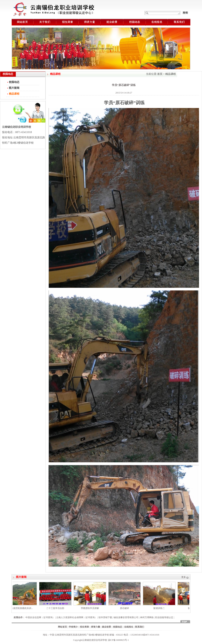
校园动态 (14, 82)
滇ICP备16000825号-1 (118, 640)
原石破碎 (126, 608)
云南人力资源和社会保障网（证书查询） (77, 617)
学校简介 (73, 627)
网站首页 (62, 627)
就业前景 (106, 627)
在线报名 (129, 627)
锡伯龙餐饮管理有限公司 (126, 617)
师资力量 (96, 627)
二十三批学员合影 (56, 608)
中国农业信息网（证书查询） (40, 617)
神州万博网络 (147, 617)
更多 (184, 577)
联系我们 (140, 627)
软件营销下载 (105, 617)
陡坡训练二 (160, 608)
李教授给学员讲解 (91, 608)
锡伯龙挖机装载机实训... (22, 608)
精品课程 (171, 74)
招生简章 (84, 627)
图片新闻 (14, 88)
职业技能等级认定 (164, 617)
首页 (160, 74)
